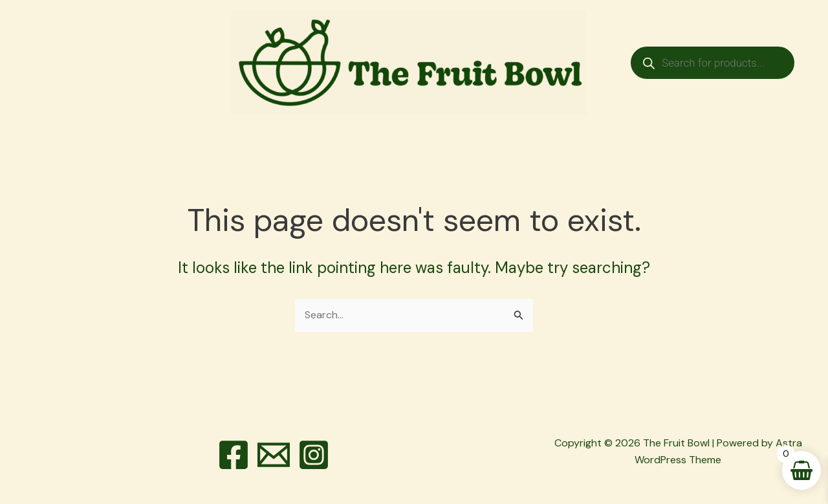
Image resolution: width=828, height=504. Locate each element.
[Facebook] (234, 455)
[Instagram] (314, 455)
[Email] (274, 455)
